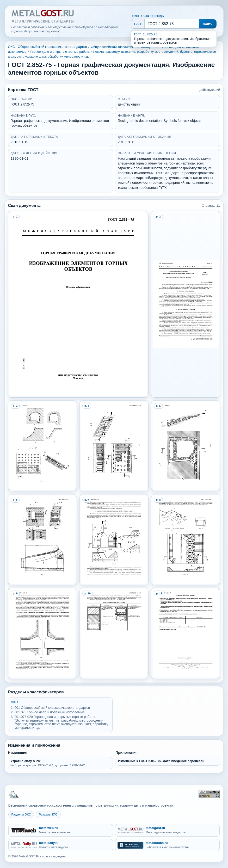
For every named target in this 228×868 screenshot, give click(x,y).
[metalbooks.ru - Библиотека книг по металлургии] (167, 845)
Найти (208, 24)
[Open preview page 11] (185, 633)
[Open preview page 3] (42, 446)
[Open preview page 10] (114, 633)
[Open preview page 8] (185, 540)
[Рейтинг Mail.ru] (209, 794)
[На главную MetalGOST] (14, 794)
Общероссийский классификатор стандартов (125, 47)
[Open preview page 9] (42, 633)
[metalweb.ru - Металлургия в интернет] (61, 830)
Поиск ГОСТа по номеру (147, 16)
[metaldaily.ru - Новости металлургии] (61, 845)
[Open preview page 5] (185, 446)
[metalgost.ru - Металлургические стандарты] (167, 830)
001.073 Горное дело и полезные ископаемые (49, 712)
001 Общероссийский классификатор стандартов (52, 708)
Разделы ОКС (21, 814)
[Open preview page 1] (78, 304)
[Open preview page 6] (42, 540)
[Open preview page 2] (185, 304)
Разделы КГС (48, 814)
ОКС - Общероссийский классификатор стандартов (47, 47)
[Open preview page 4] (114, 446)
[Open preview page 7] (114, 540)
